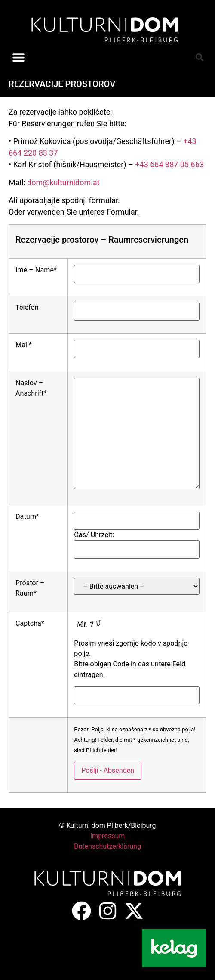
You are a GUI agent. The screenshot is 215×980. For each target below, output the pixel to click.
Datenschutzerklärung (107, 846)
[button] (18, 57)
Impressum (108, 836)
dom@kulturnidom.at (63, 183)
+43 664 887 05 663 (169, 164)
